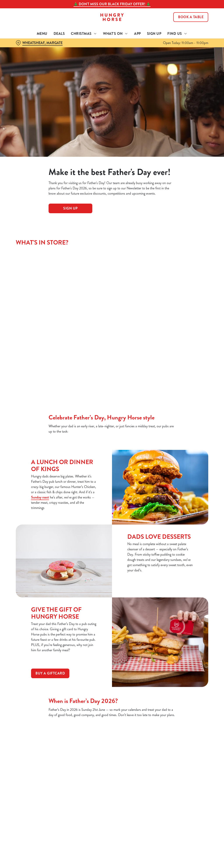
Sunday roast (40, 497)
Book (191, 17)
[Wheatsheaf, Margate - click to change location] (39, 43)
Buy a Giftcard (50, 673)
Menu (42, 34)
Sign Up (154, 34)
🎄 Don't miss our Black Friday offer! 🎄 (112, 4)
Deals (59, 34)
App (137, 34)
